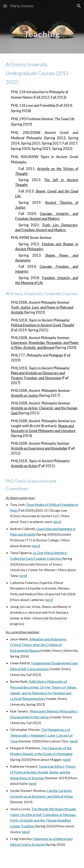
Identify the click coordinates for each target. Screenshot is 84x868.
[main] (42, 27)
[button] (5, 6)
